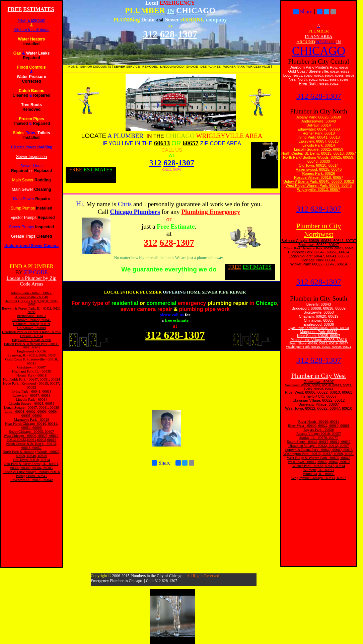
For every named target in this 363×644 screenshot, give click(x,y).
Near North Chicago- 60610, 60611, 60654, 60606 (31, 425)
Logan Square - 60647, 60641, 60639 (31, 407)
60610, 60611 (340, 72)
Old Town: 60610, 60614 (31, 460)
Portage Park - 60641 (31, 476)
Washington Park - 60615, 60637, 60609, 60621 (319, 454)
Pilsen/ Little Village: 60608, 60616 (319, 340)
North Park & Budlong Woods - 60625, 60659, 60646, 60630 (32, 454)
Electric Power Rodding (31, 147)
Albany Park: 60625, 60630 (319, 117)
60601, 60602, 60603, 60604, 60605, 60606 (324, 76)
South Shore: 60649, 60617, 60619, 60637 (319, 343)
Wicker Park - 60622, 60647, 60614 (319, 466)
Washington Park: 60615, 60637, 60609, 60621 (319, 347)
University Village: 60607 (319, 404)
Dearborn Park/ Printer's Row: (314, 67)
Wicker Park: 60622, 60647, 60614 (319, 264)
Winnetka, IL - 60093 (318, 474)
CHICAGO (319, 51)
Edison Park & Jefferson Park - (27, 344)
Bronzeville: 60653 (319, 312)
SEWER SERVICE (127, 67)
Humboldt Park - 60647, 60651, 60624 (31, 379)
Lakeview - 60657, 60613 (31, 395)
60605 (344, 68)
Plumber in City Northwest (318, 230)
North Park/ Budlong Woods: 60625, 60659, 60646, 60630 (319, 159)
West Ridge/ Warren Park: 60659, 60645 (319, 185)
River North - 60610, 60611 (318, 421)
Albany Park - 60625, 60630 (32, 293)
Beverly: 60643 (319, 304)
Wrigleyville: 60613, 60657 (319, 189)
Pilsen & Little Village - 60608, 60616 (32, 472)
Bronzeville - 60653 (31, 316)
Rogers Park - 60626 (319, 429)
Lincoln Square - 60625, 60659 (31, 403)
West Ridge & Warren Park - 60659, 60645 (319, 458)
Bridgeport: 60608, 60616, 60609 (319, 308)
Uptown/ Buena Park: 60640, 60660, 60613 (319, 181)
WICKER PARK (234, 67)
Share (161, 463)
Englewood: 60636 (319, 324)
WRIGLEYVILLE (259, 67)
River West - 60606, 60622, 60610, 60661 (318, 425)
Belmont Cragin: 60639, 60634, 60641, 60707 (319, 241)
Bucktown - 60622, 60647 (32, 320)
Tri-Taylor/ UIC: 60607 (319, 396)
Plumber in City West (319, 376)
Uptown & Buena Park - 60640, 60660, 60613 (319, 450)
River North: (309, 83)
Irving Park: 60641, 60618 (319, 137)
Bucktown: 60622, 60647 (319, 245)
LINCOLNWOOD (172, 67)
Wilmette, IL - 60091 (319, 470)
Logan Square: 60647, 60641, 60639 (319, 256)
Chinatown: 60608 (319, 320)
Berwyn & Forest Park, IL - (22, 308)
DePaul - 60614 (31, 336)
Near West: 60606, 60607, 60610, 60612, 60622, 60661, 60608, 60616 (319, 387)
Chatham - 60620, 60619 (31, 324)
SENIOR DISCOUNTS (96, 67)
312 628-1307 (319, 96)
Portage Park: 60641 (319, 260)
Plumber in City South (319, 298)
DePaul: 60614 (319, 125)
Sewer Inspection (31, 157)
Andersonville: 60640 (319, 121)
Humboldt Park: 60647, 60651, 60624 (319, 252)
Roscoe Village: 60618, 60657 (319, 177)
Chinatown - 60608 (32, 328)
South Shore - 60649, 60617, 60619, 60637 (319, 441)
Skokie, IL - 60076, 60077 (319, 437)
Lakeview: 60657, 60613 (319, 141)
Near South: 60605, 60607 (319, 336)
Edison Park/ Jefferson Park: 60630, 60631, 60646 (318, 248)
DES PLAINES (210, 67)
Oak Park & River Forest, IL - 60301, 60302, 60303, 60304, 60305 (32, 466)
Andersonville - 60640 (32, 297)
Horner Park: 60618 (319, 133)
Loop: (288, 75)
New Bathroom (32, 20)
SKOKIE (192, 67)
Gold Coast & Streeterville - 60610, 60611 (31, 361)
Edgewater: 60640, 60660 (319, 129)
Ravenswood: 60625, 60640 (319, 169)
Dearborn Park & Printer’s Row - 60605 (31, 332)
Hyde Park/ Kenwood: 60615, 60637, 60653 (318, 328)
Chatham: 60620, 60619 (318, 316)
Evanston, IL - (18, 355)
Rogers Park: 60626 (319, 173)
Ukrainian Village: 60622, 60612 (319, 400)
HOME (73, 67)
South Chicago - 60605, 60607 (32, 431)
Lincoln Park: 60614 (319, 145)
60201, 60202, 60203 (42, 355)
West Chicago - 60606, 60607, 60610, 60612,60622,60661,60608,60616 (32, 437)
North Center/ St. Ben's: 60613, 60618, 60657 (319, 153)
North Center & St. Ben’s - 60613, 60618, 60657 (32, 446)
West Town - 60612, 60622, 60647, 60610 (319, 462)
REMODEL (150, 67)
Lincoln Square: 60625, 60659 (319, 149)
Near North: (299, 79)
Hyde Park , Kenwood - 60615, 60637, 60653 (31, 385)
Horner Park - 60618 (32, 375)
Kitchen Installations (32, 30)
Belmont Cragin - (18, 301)
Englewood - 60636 (32, 351)
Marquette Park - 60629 (32, 419)
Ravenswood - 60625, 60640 (32, 480)
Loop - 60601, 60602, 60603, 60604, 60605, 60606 (31, 413)
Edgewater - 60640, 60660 (32, 340)
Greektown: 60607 (319, 382)
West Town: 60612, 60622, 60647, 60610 (318, 408)
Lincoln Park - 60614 (31, 399)
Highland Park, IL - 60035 (31, 371)
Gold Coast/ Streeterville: (309, 71)
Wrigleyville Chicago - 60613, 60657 (318, 478)
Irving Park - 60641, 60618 (31, 391)
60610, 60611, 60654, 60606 (329, 80)
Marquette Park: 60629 (319, 332)
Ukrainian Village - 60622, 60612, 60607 (319, 446)
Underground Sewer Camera (31, 246)
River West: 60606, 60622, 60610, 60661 (318, 392)
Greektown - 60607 (31, 367)
